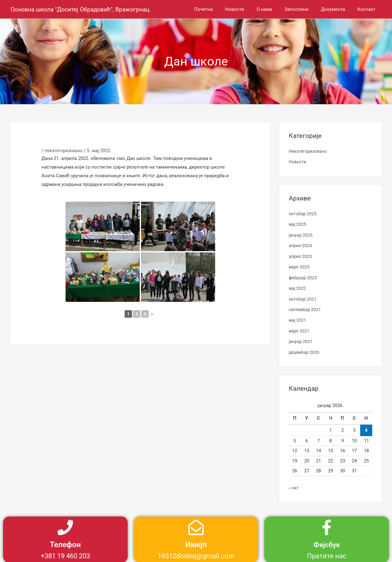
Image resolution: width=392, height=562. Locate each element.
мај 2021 (298, 318)
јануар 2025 (301, 234)
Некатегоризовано (65, 151)
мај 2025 (298, 224)
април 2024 (301, 245)
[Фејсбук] (327, 524)
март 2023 (299, 265)
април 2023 (301, 255)
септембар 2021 (306, 307)
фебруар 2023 (303, 276)
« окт (294, 484)
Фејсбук (327, 541)
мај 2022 (298, 286)
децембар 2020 (305, 349)
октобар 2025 (303, 213)
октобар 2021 (303, 297)
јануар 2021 (301, 339)
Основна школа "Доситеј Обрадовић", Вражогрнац (83, 9)
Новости (298, 162)
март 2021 (299, 328)
